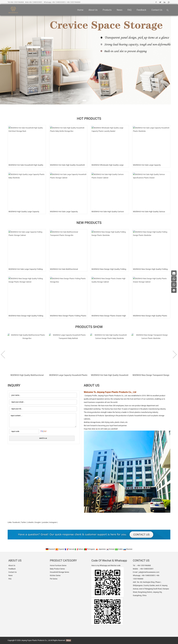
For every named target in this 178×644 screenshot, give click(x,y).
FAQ (130, 10)
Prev (3, 354)
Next (175, 354)
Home (80, 10)
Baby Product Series (57, 569)
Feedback (141, 10)
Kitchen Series (55, 575)
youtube (45, 522)
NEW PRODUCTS (89, 223)
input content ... (43, 420)
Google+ (169, 2)
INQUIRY (14, 385)
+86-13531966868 (17, 2)
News (120, 10)
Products (107, 10)
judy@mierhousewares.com (149, 572)
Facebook (156, 2)
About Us (93, 10)
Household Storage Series (60, 572)
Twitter (160, 2)
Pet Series (54, 579)
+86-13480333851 (36, 2)
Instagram (53, 522)
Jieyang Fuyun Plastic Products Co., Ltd (36, 640)
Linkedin (164, 2)
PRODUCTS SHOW (89, 327)
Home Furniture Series (58, 566)
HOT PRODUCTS (89, 119)
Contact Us (157, 10)
